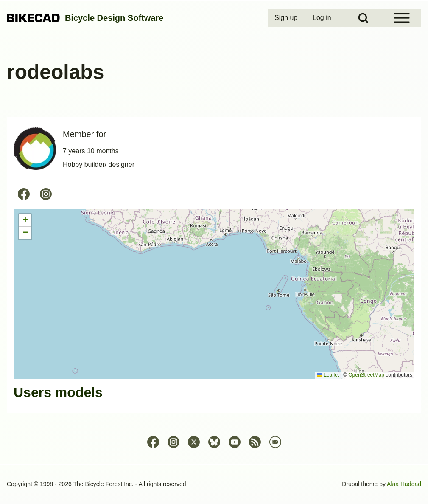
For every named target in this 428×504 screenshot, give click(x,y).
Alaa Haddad (404, 484)
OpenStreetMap (366, 375)
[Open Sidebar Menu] (402, 18)
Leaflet (328, 375)
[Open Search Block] (363, 18)
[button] (25, 220)
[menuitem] (287, 18)
